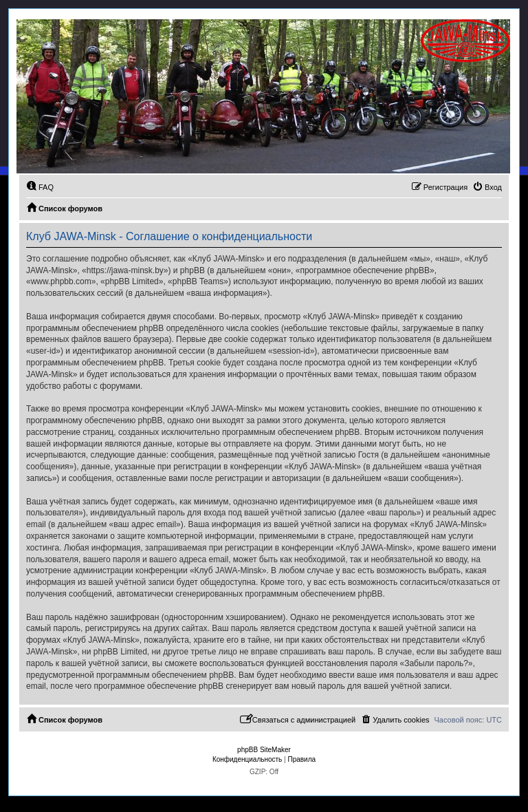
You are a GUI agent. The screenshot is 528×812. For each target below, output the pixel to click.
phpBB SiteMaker (264, 750)
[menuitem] (40, 187)
